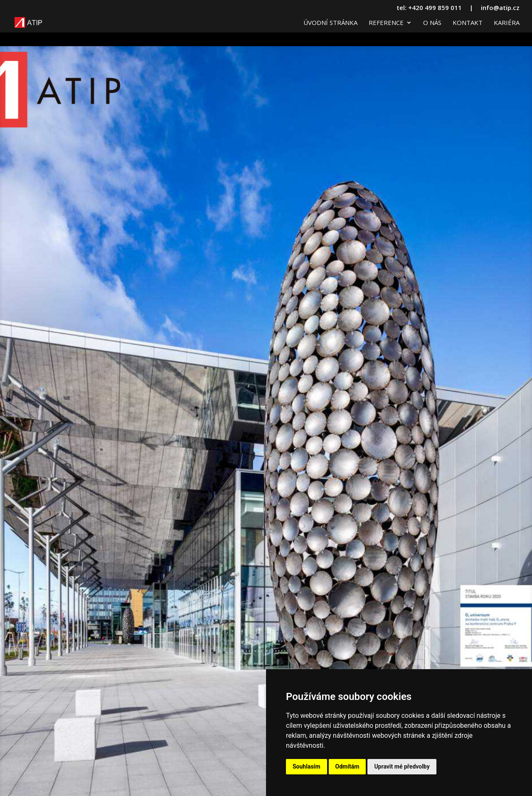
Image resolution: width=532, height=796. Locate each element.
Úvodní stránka (330, 23)
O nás (432, 23)
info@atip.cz (500, 8)
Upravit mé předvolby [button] (402, 766)
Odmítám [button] (347, 766)
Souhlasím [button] (307, 766)
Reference (386, 23)
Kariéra (507, 23)
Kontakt (468, 23)
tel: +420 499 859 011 (429, 8)
